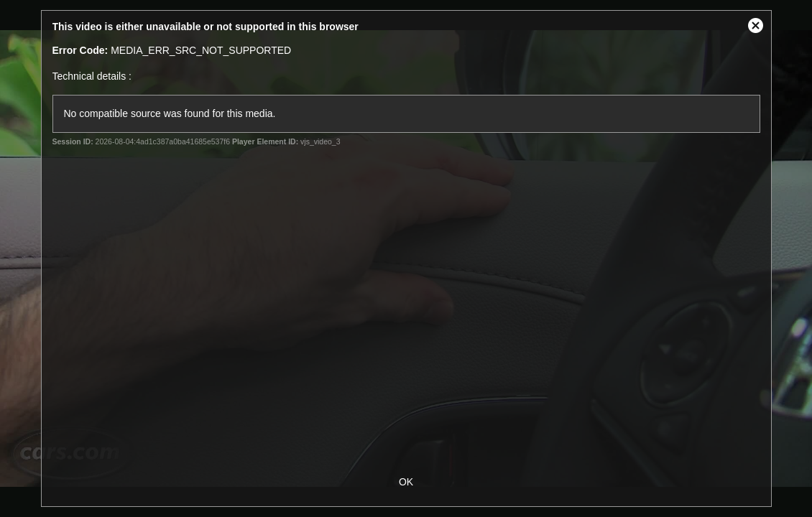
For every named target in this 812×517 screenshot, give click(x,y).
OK (406, 482)
